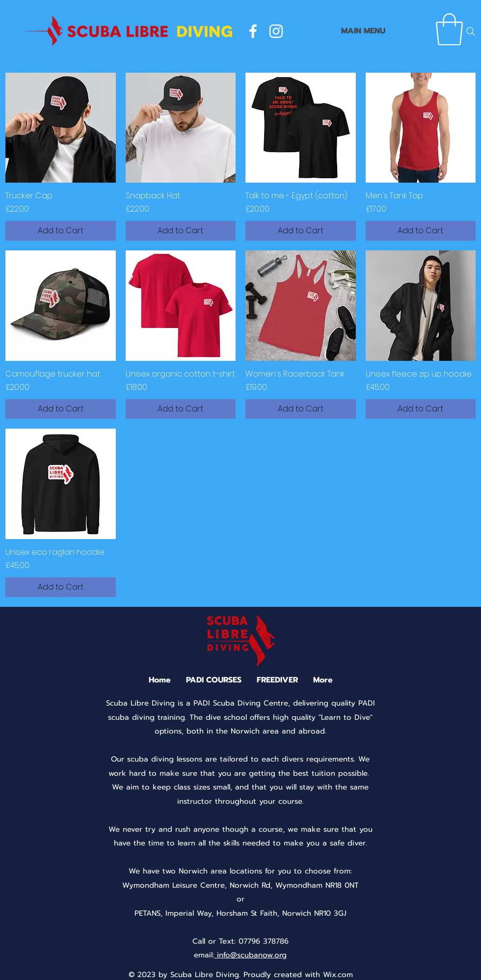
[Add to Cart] (61, 231)
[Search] (471, 31)
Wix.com (338, 975)
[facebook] (253, 31)
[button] (449, 29)
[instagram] (276, 31)
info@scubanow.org (250, 955)
